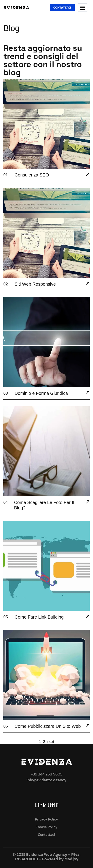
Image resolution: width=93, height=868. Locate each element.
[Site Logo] (16, 7)
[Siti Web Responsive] (88, 284)
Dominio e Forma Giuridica (41, 393)
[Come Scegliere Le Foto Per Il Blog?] (88, 502)
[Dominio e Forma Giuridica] (88, 393)
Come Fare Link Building (39, 617)
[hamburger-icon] (83, 8)
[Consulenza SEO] (88, 175)
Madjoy (71, 859)
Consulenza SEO (32, 175)
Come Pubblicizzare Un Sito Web (48, 726)
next (51, 742)
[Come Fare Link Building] (88, 617)
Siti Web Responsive (35, 284)
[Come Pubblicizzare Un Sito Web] (88, 726)
